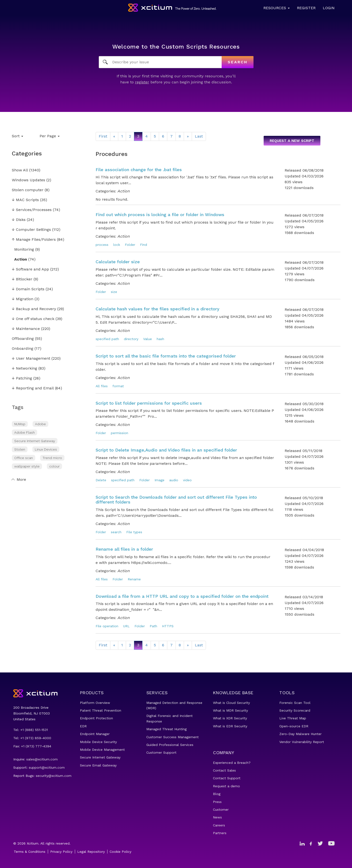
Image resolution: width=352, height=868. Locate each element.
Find (144, 245)
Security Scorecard (295, 710)
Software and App (30, 269)
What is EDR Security (230, 726)
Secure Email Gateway (98, 765)
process (102, 245)
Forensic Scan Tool (295, 703)
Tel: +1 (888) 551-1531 (31, 730)
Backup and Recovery (34, 309)
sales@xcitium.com (42, 759)
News (217, 817)
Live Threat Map (293, 718)
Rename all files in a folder (124, 549)
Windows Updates (28, 180)
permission (120, 433)
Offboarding (23, 339)
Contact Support (227, 778)
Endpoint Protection (96, 718)
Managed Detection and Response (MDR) (174, 705)
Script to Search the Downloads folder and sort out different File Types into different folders (176, 500)
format (118, 386)
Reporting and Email (33, 388)
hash (160, 339)
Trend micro (52, 458)
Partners (220, 833)
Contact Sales (224, 770)
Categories (27, 153)
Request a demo (226, 786)
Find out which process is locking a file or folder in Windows (160, 215)
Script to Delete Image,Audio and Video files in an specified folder (166, 450)
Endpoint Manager (95, 734)
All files (102, 386)
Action (21, 259)
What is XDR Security (230, 718)
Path (153, 626)
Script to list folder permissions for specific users (149, 403)
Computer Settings (31, 230)
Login (329, 8)
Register (306, 8)
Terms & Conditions (30, 852)
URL (126, 626)
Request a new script (292, 141)
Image (159, 480)
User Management (31, 359)
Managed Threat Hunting (166, 729)
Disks (19, 220)
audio (174, 480)
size (114, 292)
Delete (101, 480)
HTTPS (168, 626)
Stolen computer (28, 190)
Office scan (24, 458)
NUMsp (20, 424)
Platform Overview (95, 703)
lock (117, 245)
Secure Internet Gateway (35, 441)
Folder (130, 245)
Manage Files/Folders (34, 240)
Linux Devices (46, 449)
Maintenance (26, 329)
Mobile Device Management (102, 750)
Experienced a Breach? (232, 763)
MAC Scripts (25, 200)
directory (131, 339)
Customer (221, 810)
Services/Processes (32, 210)
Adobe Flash (25, 432)
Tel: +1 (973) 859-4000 (32, 738)
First (103, 136)
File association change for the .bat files (139, 170)
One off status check (33, 319)
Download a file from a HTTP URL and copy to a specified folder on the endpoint (182, 596)
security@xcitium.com (54, 776)
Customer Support (161, 752)
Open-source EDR (294, 726)
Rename (134, 579)
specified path (107, 339)
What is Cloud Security (231, 703)
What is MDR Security (230, 710)
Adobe (40, 424)
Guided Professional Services (170, 745)
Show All (20, 170)
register (142, 82)
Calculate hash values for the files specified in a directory (158, 309)
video (187, 480)
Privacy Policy (61, 852)
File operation (107, 626)
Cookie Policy (120, 852)
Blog (217, 794)
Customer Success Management (172, 737)
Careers (219, 825)
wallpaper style (27, 466)
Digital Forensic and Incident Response (169, 718)
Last (199, 136)
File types (134, 532)
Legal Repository (91, 852)
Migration (23, 299)
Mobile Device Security (98, 742)
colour (54, 466)
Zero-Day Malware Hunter (300, 734)
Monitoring (24, 250)
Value (148, 339)
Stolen (20, 449)
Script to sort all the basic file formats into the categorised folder (166, 356)
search (116, 532)
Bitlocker (22, 279)
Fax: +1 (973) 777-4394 (32, 746)
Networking (25, 368)
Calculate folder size (118, 262)
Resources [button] (277, 8)
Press (217, 802)
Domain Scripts (28, 289)
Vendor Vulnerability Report (302, 742)
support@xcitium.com (47, 767)
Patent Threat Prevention (101, 710)
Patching (22, 378)
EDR (83, 726)
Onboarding (23, 349)
